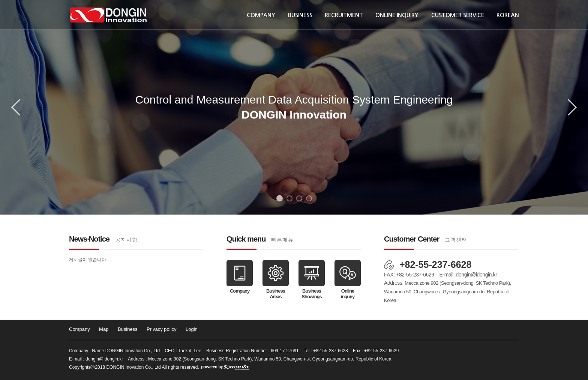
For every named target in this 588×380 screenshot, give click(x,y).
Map (104, 329)
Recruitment (344, 15)
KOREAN (508, 15)
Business (300, 15)
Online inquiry (397, 15)
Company (261, 15)
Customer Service (458, 15)
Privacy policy (161, 329)
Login (192, 329)
